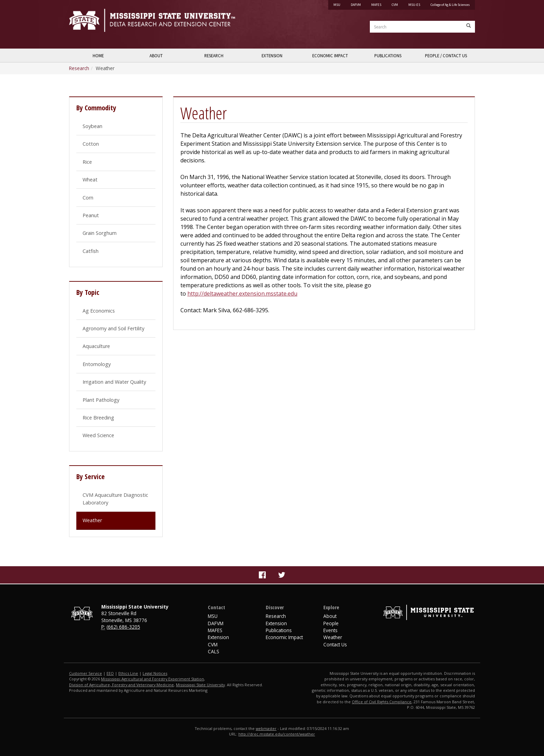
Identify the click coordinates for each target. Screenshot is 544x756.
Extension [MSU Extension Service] (218, 637)
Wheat (90, 180)
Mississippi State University (86, 24)
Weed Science (98, 435)
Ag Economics (99, 311)
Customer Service (86, 673)
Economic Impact (330, 56)
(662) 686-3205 (123, 627)
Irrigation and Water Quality (114, 382)
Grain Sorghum (100, 233)
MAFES (376, 5)
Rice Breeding (98, 418)
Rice (87, 162)
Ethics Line (128, 673)
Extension (272, 56)
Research (214, 56)
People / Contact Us (446, 56)
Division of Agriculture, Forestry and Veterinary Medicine (121, 685)
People (331, 623)
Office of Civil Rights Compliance (382, 702)
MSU (337, 5)
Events (330, 630)
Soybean (92, 126)
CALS (214, 651)
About (156, 56)
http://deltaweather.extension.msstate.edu (242, 294)
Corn (88, 198)
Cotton (91, 144)
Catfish (91, 251)
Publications (388, 56)
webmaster (266, 728)
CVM (395, 5)
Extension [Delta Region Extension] (276, 623)
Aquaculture (96, 346)
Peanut (91, 215)
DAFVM (356, 5)
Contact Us (335, 644)
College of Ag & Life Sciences (450, 5)
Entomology (97, 364)
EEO (110, 673)
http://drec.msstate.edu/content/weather (277, 734)
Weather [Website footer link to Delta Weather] (333, 637)
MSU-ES (414, 5)
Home (98, 56)
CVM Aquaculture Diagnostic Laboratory (115, 499)
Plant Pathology (101, 400)
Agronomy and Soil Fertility (113, 328)
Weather (92, 520)
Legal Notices (155, 673)
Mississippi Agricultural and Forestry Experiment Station (152, 679)
